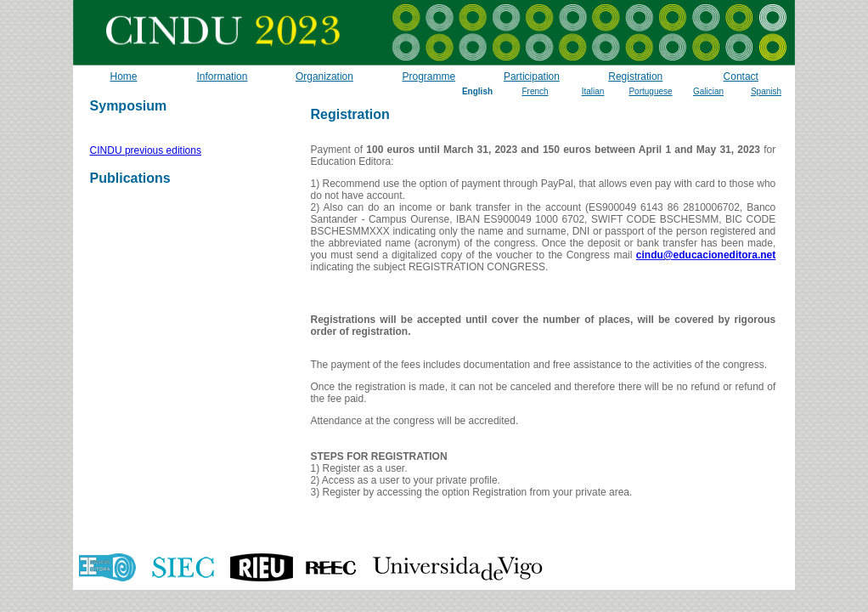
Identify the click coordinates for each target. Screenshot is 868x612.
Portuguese (650, 91)
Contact (741, 76)
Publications (130, 178)
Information (222, 76)
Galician (708, 91)
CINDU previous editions (146, 150)
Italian (593, 91)
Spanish (766, 91)
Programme (429, 76)
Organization (324, 76)
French (535, 91)
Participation (532, 76)
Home (123, 76)
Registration (635, 76)
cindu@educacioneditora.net (706, 255)
